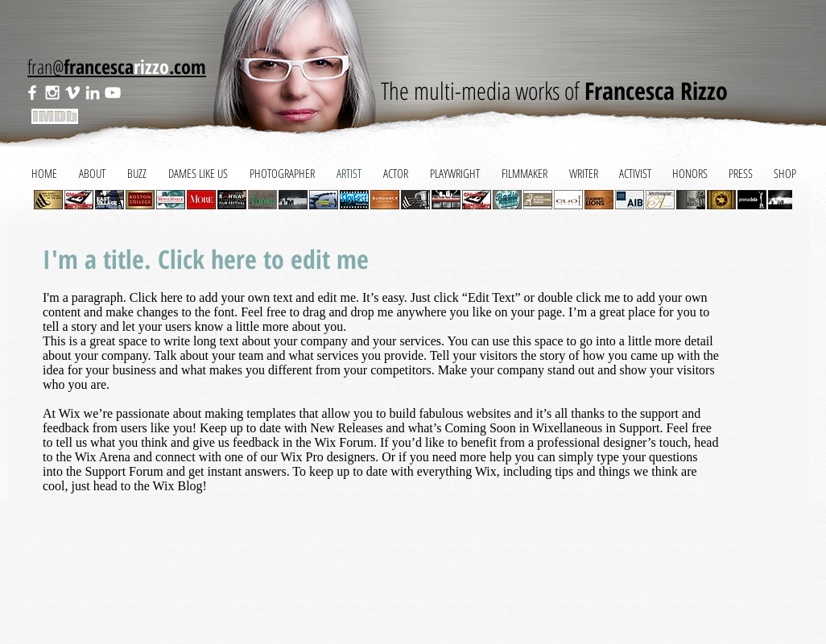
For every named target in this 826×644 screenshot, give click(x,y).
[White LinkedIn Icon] (93, 93)
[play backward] (54, 200)
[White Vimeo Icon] (72, 93)
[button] (79, 200)
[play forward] (772, 200)
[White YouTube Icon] (113, 93)
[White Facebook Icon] (32, 93)
